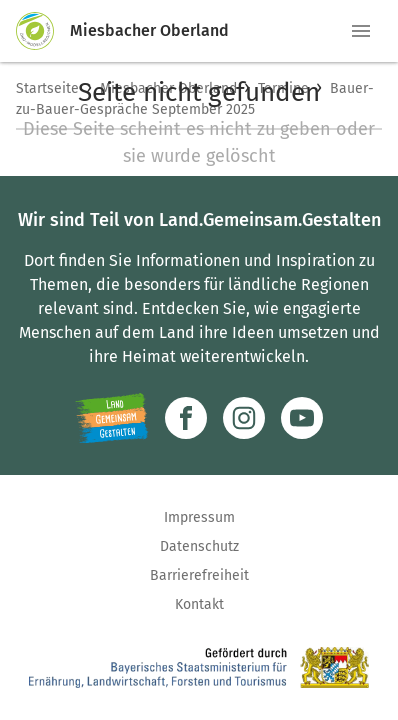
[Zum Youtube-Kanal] (302, 418)
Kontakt (199, 604)
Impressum (199, 517)
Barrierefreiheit (199, 575)
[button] (361, 31)
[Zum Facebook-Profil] (186, 418)
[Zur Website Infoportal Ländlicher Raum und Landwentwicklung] (111, 418)
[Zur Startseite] (43, 31)
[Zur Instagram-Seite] (244, 418)
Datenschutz (199, 546)
